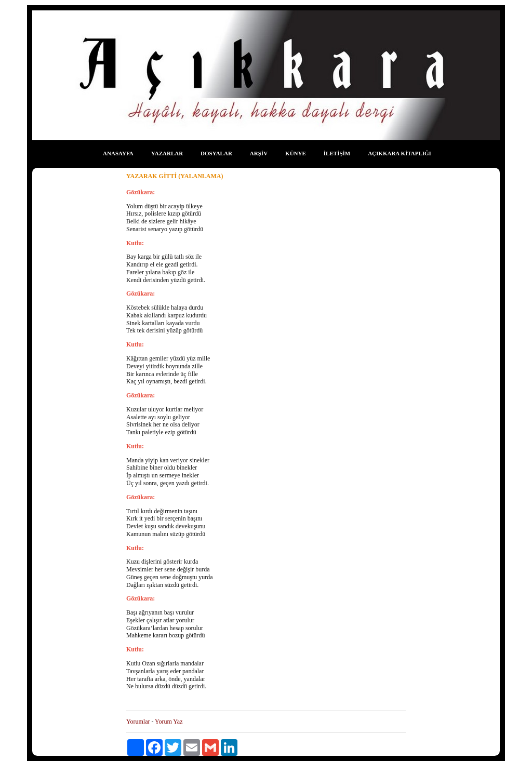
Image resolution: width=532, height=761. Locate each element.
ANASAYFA (118, 153)
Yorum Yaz (169, 722)
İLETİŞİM (337, 153)
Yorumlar (138, 722)
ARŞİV (259, 153)
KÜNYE (296, 153)
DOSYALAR (216, 153)
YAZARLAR (167, 153)
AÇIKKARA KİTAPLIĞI (400, 153)
